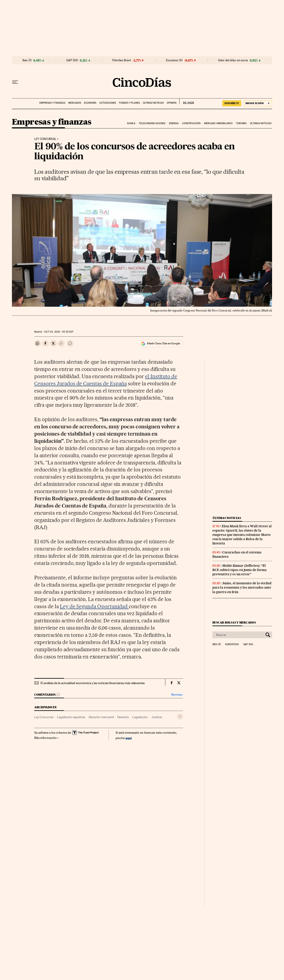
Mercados (75, 103)
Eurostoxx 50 (174, 60)
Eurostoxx (232, 644)
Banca (131, 123)
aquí (129, 738)
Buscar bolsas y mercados (234, 622)
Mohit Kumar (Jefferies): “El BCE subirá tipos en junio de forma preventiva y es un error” (240, 570)
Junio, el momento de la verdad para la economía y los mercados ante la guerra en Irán (242, 587)
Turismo (241, 123)
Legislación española (71, 717)
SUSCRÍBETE (232, 103)
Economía (90, 103)
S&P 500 (72, 60)
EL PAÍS (187, 101)
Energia (174, 123)
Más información (47, 738)
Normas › (177, 695)
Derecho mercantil (101, 717)
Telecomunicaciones (152, 123)
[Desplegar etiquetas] (180, 716)
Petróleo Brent (122, 60)
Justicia (157, 717)
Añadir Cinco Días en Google (163, 343)
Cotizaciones (108, 103)
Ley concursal (45, 139)
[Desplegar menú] (15, 82)
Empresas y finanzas (52, 103)
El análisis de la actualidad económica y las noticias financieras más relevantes (93, 683)
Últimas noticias (153, 103)
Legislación (140, 717)
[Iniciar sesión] (258, 103)
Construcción (191, 123)
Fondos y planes (129, 103)
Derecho (123, 717)
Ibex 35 (27, 60)
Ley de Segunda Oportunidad (94, 606)
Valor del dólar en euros (233, 60)
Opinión (172, 103)
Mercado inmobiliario (218, 123)
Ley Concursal (44, 717)
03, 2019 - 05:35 (59, 332)
